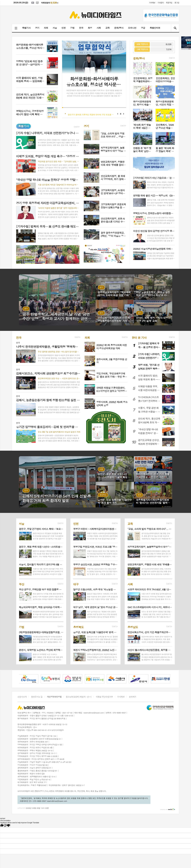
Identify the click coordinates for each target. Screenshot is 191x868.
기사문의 (161, 3)
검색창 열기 (175, 28)
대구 (76, 584)
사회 (99, 28)
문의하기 (133, 697)
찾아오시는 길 (37, 697)
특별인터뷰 (155, 28)
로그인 (177, 3)
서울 (55, 28)
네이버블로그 (37, 3)
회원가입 (169, 3)
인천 (64, 28)
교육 (107, 28)
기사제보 (152, 3)
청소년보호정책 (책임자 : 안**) (79, 697)
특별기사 (26, 28)
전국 (81, 28)
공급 (143, 28)
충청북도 (78, 627)
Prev (118, 114)
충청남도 (133, 627)
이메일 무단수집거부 (104, 697)
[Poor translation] (7, 826)
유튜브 (33, 3)
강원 (72, 28)
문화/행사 (119, 28)
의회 (46, 28)
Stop (121, 114)
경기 (37, 28)
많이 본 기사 (139, 338)
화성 (90, 28)
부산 (22, 584)
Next (124, 114)
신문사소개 (22, 697)
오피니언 (132, 28)
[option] (22, 679)
